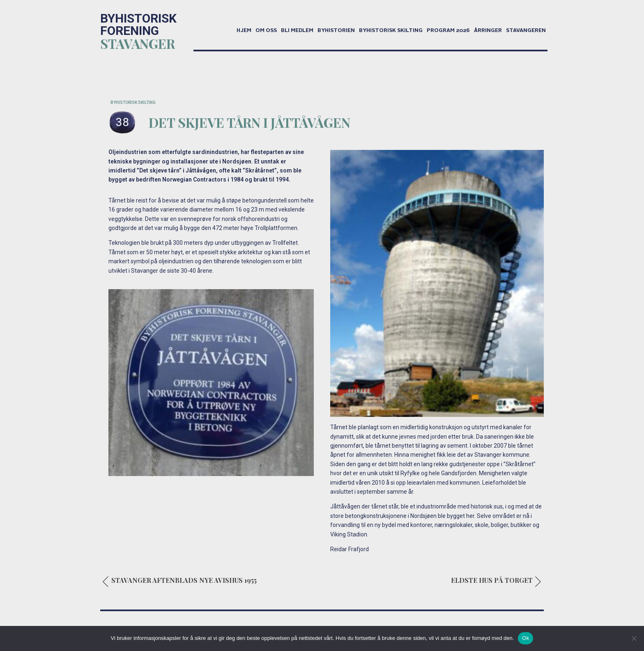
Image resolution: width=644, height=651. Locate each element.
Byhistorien (336, 31)
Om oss (266, 31)
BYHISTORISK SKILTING (133, 102)
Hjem (244, 31)
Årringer (488, 31)
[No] (634, 638)
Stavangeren (526, 31)
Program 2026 (448, 31)
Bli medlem (297, 31)
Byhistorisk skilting (391, 31)
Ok (526, 638)
